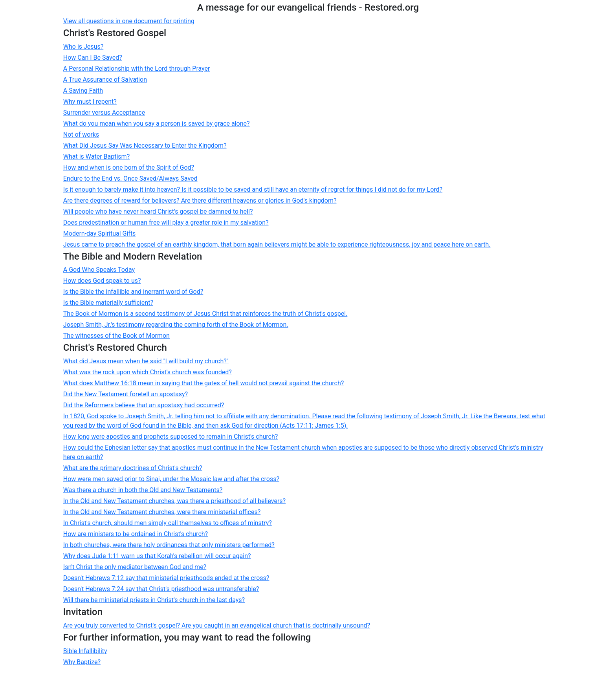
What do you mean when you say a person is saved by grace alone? (157, 124)
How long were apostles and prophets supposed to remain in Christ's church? (171, 437)
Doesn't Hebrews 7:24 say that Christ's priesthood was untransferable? (161, 589)
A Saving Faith (83, 91)
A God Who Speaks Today (99, 270)
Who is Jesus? (83, 47)
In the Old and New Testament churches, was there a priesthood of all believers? (174, 501)
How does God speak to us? (102, 281)
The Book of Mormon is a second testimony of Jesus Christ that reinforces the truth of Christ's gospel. (205, 314)
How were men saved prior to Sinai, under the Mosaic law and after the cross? (171, 479)
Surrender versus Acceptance (104, 113)
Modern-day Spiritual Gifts (100, 233)
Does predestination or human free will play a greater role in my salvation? (166, 222)
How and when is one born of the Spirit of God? (129, 168)
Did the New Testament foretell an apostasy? (126, 394)
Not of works (81, 135)
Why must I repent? (90, 102)
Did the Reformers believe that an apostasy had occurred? (144, 405)
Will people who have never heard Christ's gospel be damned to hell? (158, 211)
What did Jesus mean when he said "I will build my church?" (146, 361)
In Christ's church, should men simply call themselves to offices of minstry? (168, 523)
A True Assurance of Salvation (105, 80)
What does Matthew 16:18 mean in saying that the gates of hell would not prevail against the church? (203, 383)
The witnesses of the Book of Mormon (116, 336)
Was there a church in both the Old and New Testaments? (143, 490)
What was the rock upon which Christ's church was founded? (148, 372)
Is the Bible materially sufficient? (108, 303)
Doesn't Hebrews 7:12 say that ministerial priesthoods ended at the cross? (166, 578)
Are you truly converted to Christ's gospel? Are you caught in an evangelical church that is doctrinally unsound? (217, 625)
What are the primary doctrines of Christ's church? (133, 468)
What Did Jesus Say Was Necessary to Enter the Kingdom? (145, 146)
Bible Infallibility (85, 651)
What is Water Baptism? (96, 157)
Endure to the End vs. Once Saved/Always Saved (130, 178)
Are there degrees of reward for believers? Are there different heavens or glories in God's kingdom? (200, 200)
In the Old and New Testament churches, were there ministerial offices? (162, 512)
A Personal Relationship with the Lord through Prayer (137, 69)
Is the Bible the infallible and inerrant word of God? (133, 292)
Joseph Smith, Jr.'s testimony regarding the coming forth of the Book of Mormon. (176, 325)
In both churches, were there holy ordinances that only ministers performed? (169, 545)
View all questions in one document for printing (129, 21)
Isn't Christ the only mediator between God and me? (135, 567)
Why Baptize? (82, 662)
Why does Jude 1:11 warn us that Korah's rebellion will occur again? (157, 556)
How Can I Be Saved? (93, 58)
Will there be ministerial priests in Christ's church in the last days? (154, 600)
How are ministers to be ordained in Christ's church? (136, 534)
